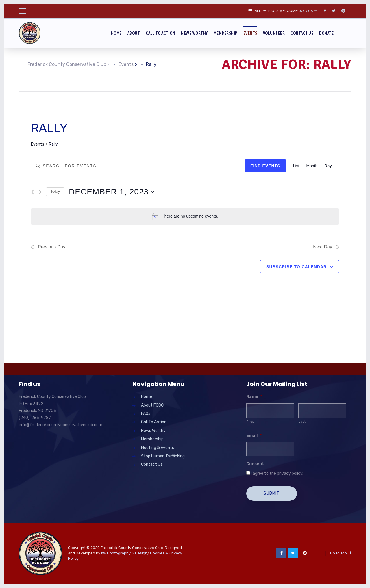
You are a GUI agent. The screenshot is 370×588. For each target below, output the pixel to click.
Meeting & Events (158, 448)
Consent (255, 464)
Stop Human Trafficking (163, 456)
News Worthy (194, 33)
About (134, 33)
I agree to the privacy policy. (277, 473)
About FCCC (152, 405)
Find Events (265, 166)
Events (250, 33)
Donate (326, 33)
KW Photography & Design (124, 553)
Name (254, 397)
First (250, 422)
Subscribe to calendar (296, 267)
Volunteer (274, 33)
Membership (226, 33)
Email (254, 436)
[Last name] (322, 411)
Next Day (326, 247)
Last (302, 422)
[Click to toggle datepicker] (111, 192)
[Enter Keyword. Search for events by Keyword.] (138, 166)
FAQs (146, 414)
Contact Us (302, 33)
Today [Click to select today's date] (55, 192)
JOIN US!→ (309, 11)
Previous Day (48, 247)
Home (116, 33)
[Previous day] (33, 192)
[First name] (270, 411)
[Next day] (40, 192)
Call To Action (160, 33)
